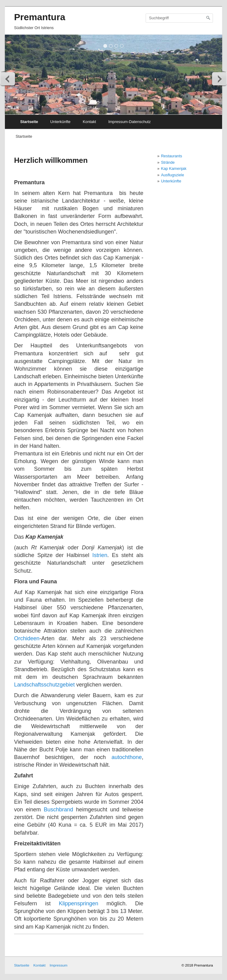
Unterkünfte (60, 122)
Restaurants (171, 156)
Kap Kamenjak (174, 168)
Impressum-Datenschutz (130, 122)
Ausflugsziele (172, 175)
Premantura (40, 17)
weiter (219, 79)
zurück (8, 79)
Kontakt (89, 122)
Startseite (29, 122)
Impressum (58, 965)
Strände (168, 162)
